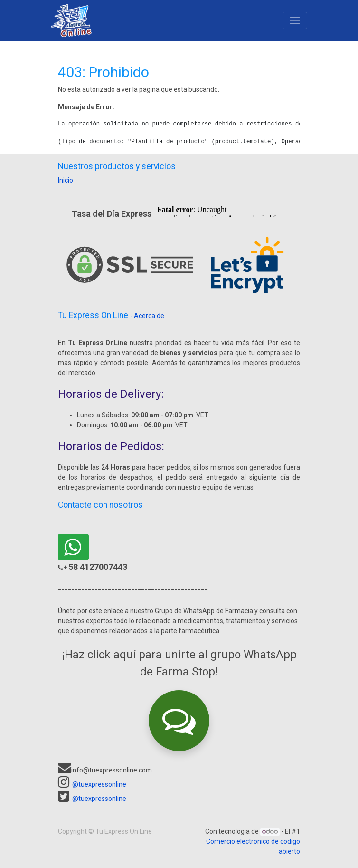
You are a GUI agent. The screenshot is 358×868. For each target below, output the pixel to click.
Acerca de (149, 316)
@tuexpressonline (99, 784)
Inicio (66, 180)
